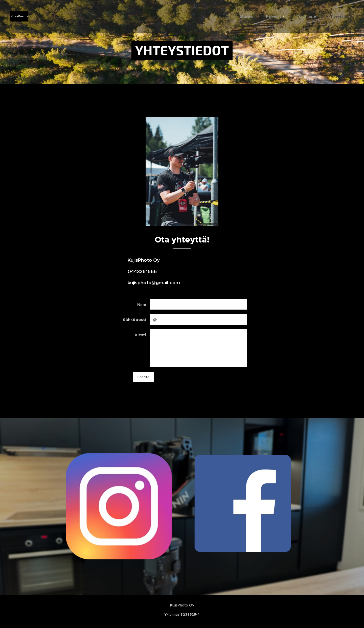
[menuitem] (249, 16)
